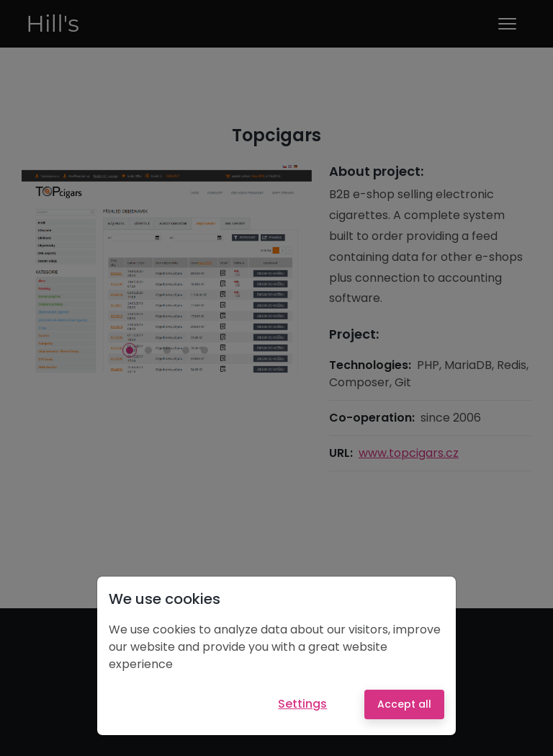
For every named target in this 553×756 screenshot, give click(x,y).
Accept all (404, 704)
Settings (302, 704)
